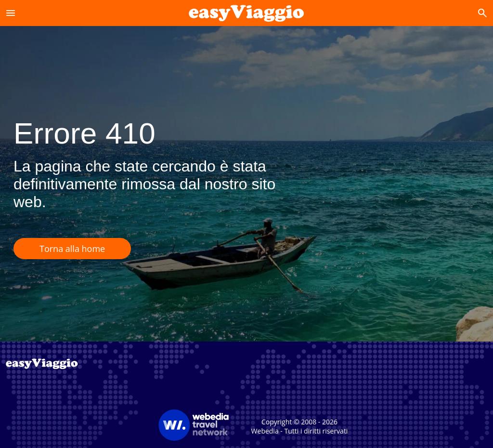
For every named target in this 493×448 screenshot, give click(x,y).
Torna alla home (72, 249)
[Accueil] (246, 13)
